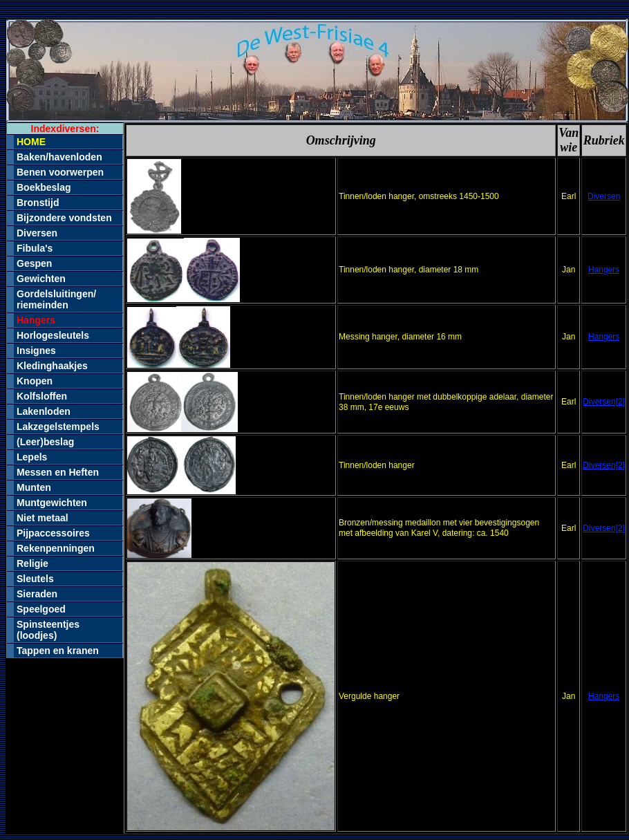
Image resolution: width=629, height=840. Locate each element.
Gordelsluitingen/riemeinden (56, 299)
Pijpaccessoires (53, 533)
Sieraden (37, 594)
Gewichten (41, 279)
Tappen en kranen (58, 651)
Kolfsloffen (42, 396)
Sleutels (35, 579)
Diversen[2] (604, 402)
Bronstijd (38, 203)
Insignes (36, 351)
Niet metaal (43, 518)
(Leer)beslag (45, 442)
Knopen (35, 381)
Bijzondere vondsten (64, 218)
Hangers (604, 270)
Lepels (32, 457)
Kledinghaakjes (52, 366)
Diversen (37, 233)
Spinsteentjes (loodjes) (48, 630)
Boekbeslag (44, 187)
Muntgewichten (52, 503)
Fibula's (35, 248)
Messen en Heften (58, 472)
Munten (34, 487)
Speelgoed (41, 609)
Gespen (34, 263)
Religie (32, 563)
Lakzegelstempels (58, 427)
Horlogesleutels (53, 335)
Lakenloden (44, 411)
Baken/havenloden (59, 157)
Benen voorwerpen (60, 172)
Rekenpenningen (56, 548)
